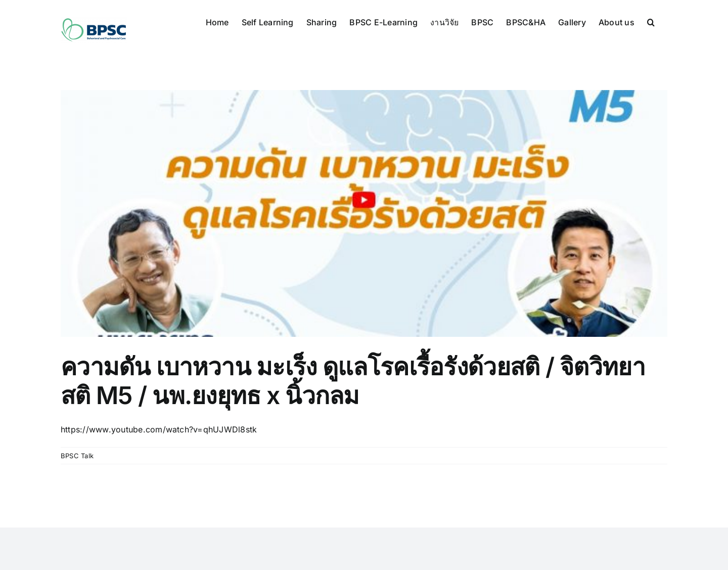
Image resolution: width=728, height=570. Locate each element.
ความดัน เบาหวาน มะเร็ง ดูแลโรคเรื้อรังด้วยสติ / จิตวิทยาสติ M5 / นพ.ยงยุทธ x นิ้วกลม (353, 381)
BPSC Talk (77, 456)
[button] (651, 21)
